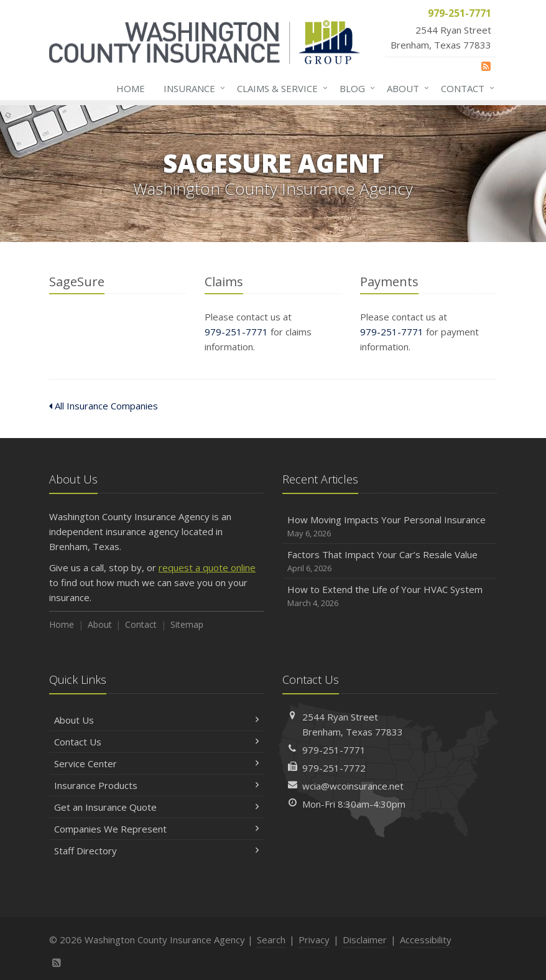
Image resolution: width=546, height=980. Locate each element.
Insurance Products (156, 785)
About (405, 88)
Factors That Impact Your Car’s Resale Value (390, 562)
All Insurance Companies (104, 406)
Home (131, 88)
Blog (355, 88)
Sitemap (187, 624)
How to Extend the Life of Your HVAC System (390, 596)
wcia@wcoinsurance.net (353, 786)
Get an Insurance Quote (156, 807)
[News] (486, 66)
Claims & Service (280, 88)
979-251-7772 (334, 768)
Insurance (192, 88)
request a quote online (207, 567)
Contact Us (156, 742)
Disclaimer (365, 940)
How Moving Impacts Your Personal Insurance (390, 527)
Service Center (156, 763)
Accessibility (426, 940)
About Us (156, 720)
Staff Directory (156, 851)
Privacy (314, 940)
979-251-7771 (236, 332)
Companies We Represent (156, 829)
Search (271, 940)
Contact (465, 88)
